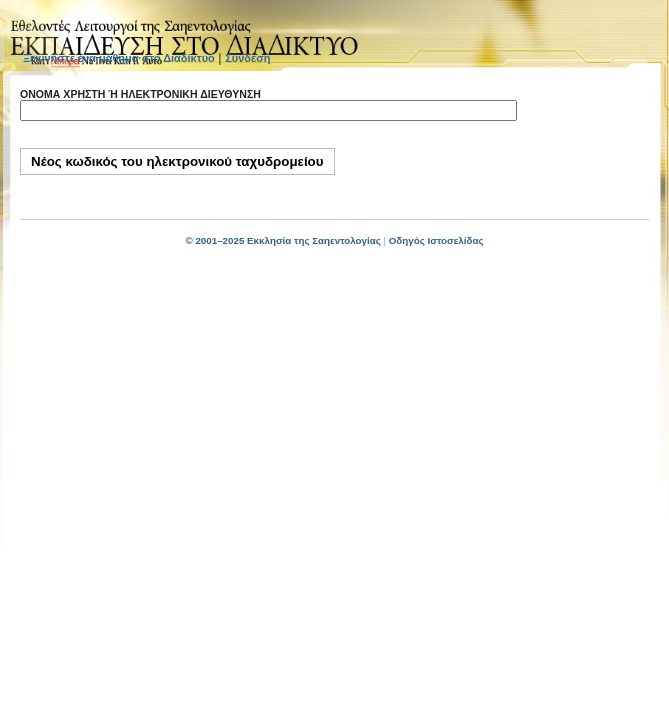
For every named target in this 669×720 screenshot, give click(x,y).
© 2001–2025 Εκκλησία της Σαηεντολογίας (282, 240)
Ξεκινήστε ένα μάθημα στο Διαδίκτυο (119, 58)
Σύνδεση (247, 58)
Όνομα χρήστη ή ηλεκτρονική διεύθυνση (140, 94)
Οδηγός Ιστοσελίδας (436, 240)
